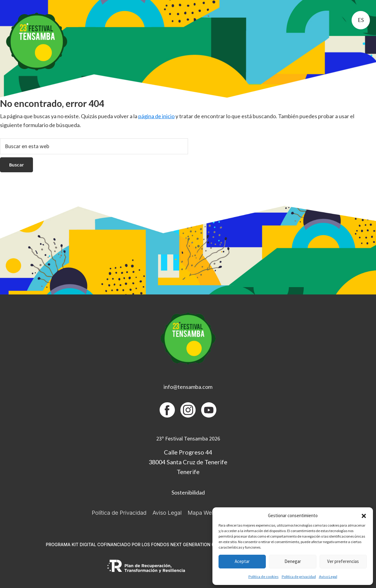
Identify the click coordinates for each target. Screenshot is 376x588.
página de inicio (156, 116)
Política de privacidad (299, 577)
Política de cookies (264, 577)
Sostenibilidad (188, 492)
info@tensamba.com (188, 387)
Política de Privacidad (119, 513)
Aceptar (242, 561)
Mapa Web (201, 513)
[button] (364, 516)
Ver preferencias (343, 561)
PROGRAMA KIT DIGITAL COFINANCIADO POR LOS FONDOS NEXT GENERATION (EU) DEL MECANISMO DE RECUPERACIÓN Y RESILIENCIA (188, 544)
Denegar (293, 561)
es (361, 20)
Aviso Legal (328, 577)
